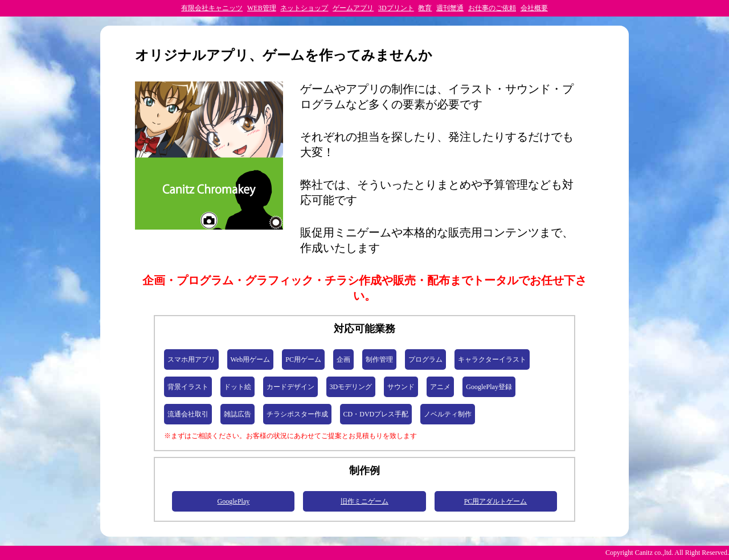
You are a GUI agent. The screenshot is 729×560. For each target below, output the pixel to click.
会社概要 (534, 8)
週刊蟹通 (450, 8)
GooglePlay (234, 501)
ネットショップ (304, 8)
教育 (425, 8)
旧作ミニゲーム (364, 501)
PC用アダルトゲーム (496, 501)
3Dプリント (396, 8)
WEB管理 (262, 8)
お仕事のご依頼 (492, 8)
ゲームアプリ (353, 8)
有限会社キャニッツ (212, 8)
